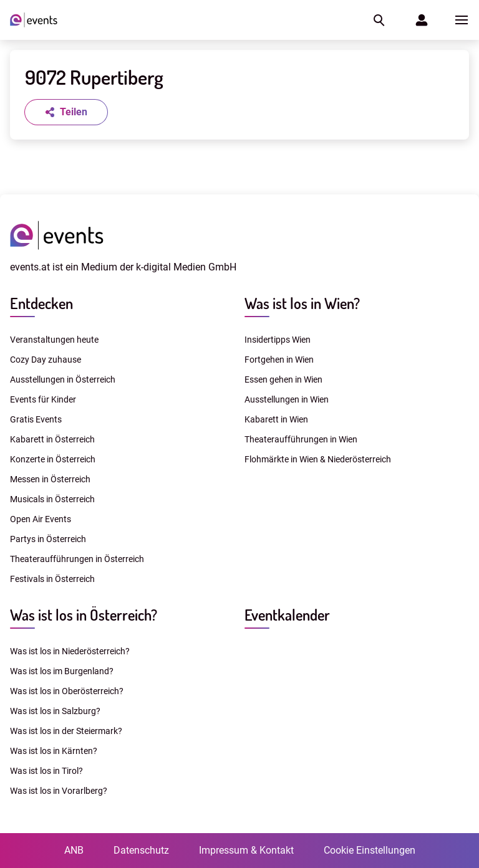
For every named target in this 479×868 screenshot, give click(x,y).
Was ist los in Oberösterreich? (67, 691)
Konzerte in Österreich (53, 459)
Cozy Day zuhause (46, 360)
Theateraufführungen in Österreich (77, 559)
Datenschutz (141, 850)
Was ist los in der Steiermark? (66, 731)
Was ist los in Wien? (302, 303)
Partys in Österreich (48, 539)
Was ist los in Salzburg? (55, 711)
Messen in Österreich (50, 479)
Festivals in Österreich (52, 579)
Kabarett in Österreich (52, 439)
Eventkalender (287, 615)
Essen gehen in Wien (283, 379)
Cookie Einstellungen (370, 850)
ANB (74, 850)
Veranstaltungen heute (54, 340)
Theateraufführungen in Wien (301, 439)
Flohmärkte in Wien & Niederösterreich (318, 459)
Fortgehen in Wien (279, 360)
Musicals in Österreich (52, 499)
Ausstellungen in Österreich (63, 379)
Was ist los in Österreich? (84, 615)
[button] (378, 20)
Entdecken (41, 303)
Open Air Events (41, 519)
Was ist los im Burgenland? (62, 671)
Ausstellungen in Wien (287, 399)
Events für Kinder (43, 399)
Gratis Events (36, 419)
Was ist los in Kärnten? (54, 751)
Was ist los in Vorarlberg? (59, 791)
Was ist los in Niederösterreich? (70, 651)
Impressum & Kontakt (246, 850)
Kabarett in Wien (276, 419)
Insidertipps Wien (278, 340)
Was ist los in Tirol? (46, 771)
